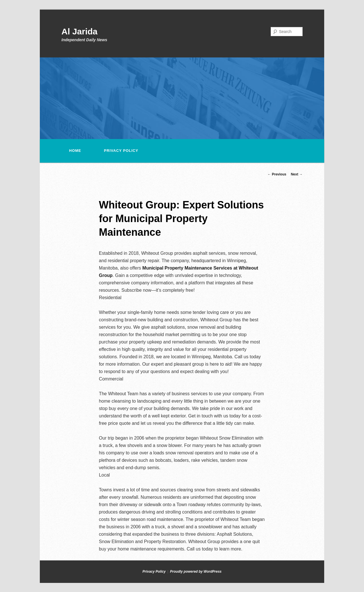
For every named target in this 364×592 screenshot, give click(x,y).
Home (75, 151)
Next (297, 174)
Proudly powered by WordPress (196, 572)
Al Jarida (79, 31)
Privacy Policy (121, 151)
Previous (277, 174)
